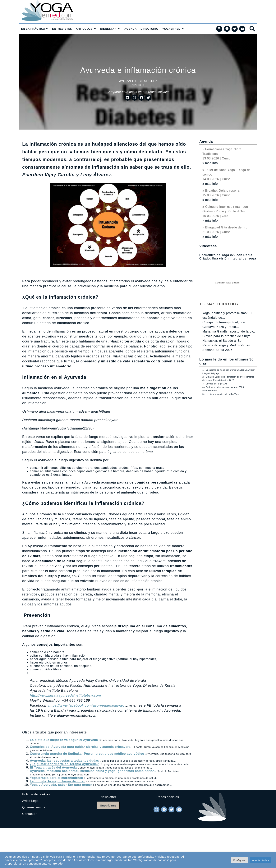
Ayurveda (128, 81)
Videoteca (208, 246)
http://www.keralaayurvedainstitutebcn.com (65, 696)
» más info (210, 163)
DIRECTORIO (149, 29)
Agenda (206, 141)
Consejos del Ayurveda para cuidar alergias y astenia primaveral (81, 747)
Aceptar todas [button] (261, 860)
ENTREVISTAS (62, 29)
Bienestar (148, 81)
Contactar (29, 814)
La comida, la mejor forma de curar (58, 781)
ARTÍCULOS (84, 29)
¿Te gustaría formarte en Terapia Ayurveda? (64, 764)
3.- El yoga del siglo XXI (215, 384)
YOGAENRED (171, 29)
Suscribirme (108, 805)
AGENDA (131, 29)
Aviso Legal (31, 801)
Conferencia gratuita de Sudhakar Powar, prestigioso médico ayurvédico (87, 754)
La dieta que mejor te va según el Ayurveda (64, 740)
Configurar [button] (239, 860)
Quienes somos (34, 807)
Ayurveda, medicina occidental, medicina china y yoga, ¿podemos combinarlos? (93, 771)
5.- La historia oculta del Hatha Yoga (221, 394)
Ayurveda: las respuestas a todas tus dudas (64, 761)
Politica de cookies (36, 794)
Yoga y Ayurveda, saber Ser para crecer (61, 785)
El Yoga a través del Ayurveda (53, 767)
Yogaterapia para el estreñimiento (56, 778)
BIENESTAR (108, 29)
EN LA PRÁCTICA (33, 29)
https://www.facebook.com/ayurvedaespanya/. (87, 705)
